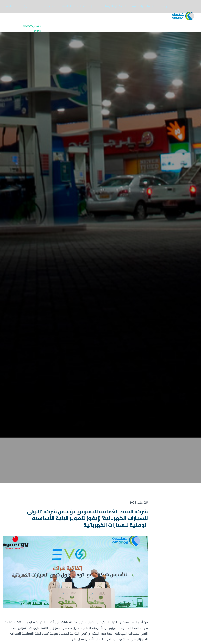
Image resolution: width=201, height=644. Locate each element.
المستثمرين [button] (95, 31)
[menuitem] (165, 6)
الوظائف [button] (54, 31)
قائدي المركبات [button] (164, 31)
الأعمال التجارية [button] (137, 31)
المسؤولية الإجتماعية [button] (113, 6)
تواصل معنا (76, 34)
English (10, 6)
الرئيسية (186, 33)
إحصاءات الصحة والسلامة (77, 6)
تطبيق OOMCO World (32, 34)
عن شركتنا (116, 34)
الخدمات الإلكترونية (143, 6)
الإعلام (165, 6)
